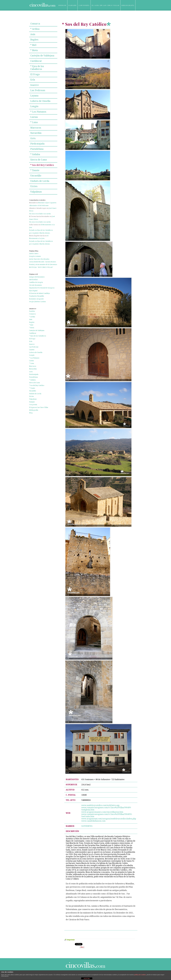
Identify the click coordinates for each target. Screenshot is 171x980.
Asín (33, 34)
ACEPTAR (87, 978)
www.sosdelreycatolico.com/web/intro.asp (100, 805)
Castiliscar (36, 61)
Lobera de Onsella (40, 101)
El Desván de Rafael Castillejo (40, 293)
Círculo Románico (36, 285)
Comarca (35, 24)
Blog (61, 16)
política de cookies (140, 975)
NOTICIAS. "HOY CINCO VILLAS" (41, 267)
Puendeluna (37, 149)
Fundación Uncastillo (37, 296)
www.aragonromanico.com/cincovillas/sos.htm (103, 812)
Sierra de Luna (39, 160)
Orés (33, 138)
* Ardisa (35, 29)
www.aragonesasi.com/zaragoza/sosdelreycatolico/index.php (109, 819)
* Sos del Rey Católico (42, 165)
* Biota (34, 50)
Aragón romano (35, 256)
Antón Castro (34, 254)
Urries (34, 186)
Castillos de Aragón (36, 282)
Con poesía (84, 5)
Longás (34, 106)
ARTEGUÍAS (33, 280)
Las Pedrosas (38, 90)
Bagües (34, 40)
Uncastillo (36, 176)
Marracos (36, 128)
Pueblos (62, 5)
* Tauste (35, 170)
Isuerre (35, 85)
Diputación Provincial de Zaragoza (42, 288)
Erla (33, 80)
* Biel (33, 45)
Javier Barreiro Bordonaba (39, 259)
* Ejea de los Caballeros (37, 68)
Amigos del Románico (37, 277)
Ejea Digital (33, 291)
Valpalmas (36, 192)
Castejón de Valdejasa (42, 56)
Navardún (36, 133)
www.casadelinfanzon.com (93, 821)
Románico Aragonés (36, 299)
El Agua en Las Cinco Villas (106, 5)
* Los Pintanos (38, 112)
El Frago (35, 74)
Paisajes (72, 5)
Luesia (34, 117)
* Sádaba (35, 154)
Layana (34, 96)
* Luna (34, 122)
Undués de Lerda (40, 181)
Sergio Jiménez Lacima (37, 302)
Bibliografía (128, 5)
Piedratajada (37, 144)
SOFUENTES (87, 826)
